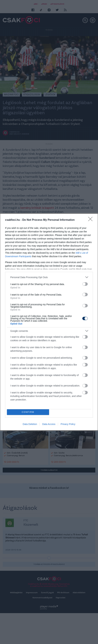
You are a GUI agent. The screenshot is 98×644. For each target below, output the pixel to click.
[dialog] (49, 322)
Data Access (49, 424)
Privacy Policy (68, 424)
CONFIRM (28, 412)
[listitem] (49, 277)
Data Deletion (30, 424)
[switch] (85, 284)
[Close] (91, 220)
